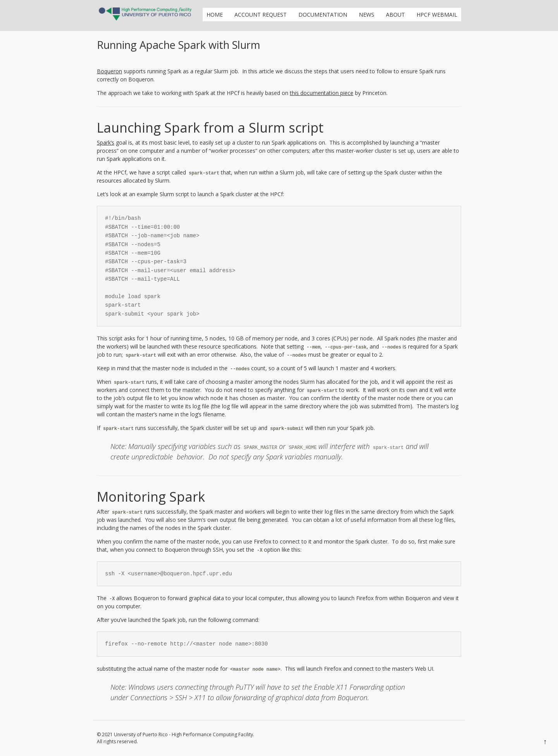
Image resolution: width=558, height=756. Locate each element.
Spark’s (106, 142)
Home (215, 15)
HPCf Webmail (437, 15)
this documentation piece (322, 93)
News (367, 15)
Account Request (261, 15)
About (395, 15)
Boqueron (109, 71)
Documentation (323, 15)
